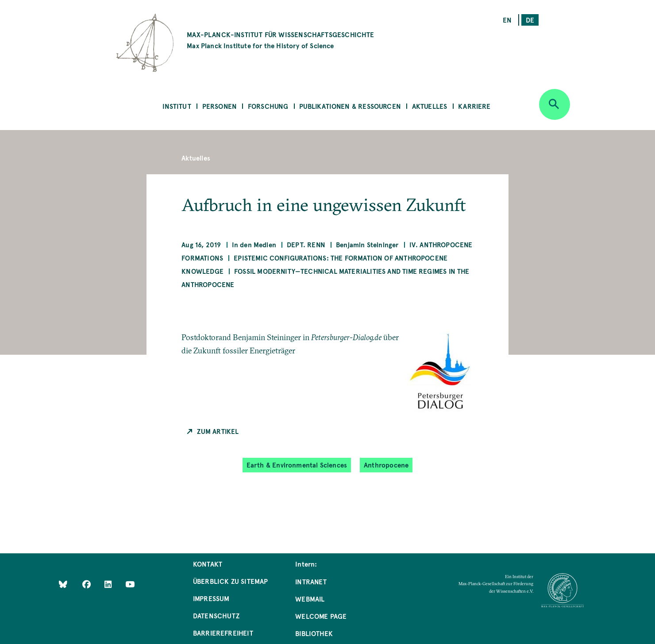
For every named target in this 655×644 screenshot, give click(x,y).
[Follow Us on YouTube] (130, 584)
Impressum (211, 598)
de (530, 20)
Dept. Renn (306, 244)
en (507, 20)
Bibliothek (314, 633)
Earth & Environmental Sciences (297, 465)
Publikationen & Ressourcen (350, 106)
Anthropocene (386, 465)
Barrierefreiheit (223, 633)
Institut (177, 106)
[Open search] (555, 104)
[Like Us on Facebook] (87, 584)
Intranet (311, 581)
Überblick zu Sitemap (231, 581)
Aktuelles (430, 106)
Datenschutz (216, 615)
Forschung (268, 106)
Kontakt (208, 564)
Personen (220, 106)
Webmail (310, 599)
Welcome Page (321, 616)
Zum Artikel (218, 431)
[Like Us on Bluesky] (63, 584)
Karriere (474, 106)
